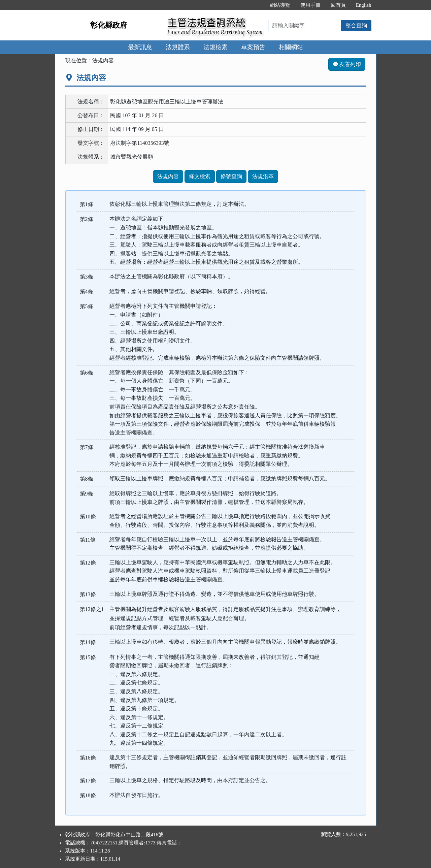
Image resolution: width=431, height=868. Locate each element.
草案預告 (253, 47)
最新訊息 (140, 47)
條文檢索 (200, 176)
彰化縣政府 (109, 25)
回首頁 (338, 5)
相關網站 (291, 47)
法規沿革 (263, 176)
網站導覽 (280, 5)
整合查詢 (356, 25)
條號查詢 (231, 176)
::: (258, 5)
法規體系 (178, 47)
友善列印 (347, 64)
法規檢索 (215, 47)
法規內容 (168, 176)
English (364, 5)
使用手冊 (310, 5)
